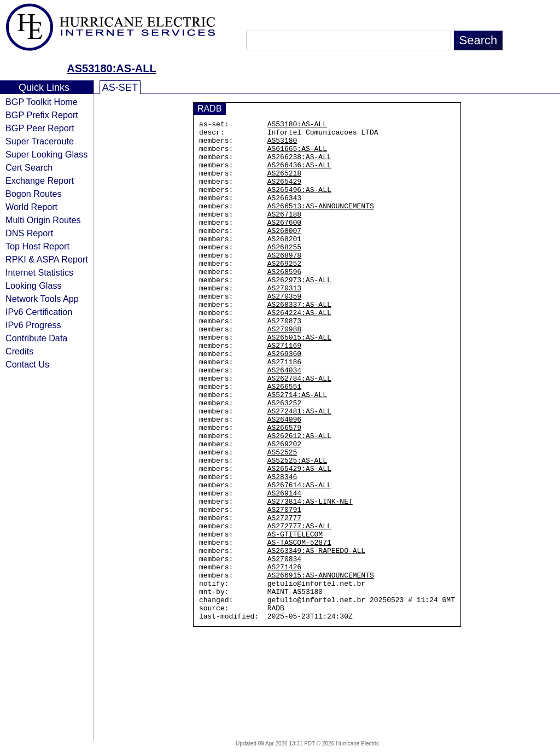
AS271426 (284, 657)
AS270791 (284, 588)
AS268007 (284, 253)
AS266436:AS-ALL (299, 174)
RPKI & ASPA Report (47, 259)
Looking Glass (34, 285)
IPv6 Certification (39, 312)
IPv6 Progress (33, 325)
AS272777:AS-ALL (299, 608)
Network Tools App (42, 299)
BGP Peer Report (40, 128)
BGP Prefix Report (42, 115)
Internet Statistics (39, 272)
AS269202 (284, 509)
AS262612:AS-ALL (299, 499)
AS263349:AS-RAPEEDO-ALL (316, 637)
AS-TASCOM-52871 (299, 627)
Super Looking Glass (46, 154)
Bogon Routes (34, 194)
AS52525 (282, 519)
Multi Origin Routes (43, 220)
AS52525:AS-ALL (297, 529)
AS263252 (284, 460)
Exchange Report (40, 180)
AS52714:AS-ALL (297, 450)
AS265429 (284, 194)
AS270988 (284, 371)
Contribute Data (36, 338)
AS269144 (284, 568)
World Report (31, 207)
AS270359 (284, 332)
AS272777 (284, 598)
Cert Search (29, 167)
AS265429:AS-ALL (299, 539)
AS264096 (284, 480)
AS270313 (284, 322)
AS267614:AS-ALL (299, 558)
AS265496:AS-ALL (299, 204)
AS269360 (284, 401)
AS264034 (284, 421)
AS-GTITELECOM (295, 617)
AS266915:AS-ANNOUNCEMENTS (321, 667)
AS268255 (284, 273)
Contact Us (27, 364)
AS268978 (284, 283)
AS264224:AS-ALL (299, 352)
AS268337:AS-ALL (299, 342)
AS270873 (284, 362)
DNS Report (29, 233)
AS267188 (284, 234)
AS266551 (284, 440)
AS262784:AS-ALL (299, 430)
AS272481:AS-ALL (299, 470)
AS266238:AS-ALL (299, 165)
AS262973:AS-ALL (299, 312)
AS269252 (284, 293)
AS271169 (284, 391)
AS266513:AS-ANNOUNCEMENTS (321, 224)
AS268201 (284, 263)
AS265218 (284, 184)
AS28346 (282, 549)
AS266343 (284, 214)
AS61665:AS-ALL (297, 155)
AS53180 (282, 145)
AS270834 (284, 647)
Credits (19, 351)
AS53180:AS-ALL (111, 68)
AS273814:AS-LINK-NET (310, 578)
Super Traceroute (40, 141)
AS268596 (284, 302)
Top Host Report (37, 246)
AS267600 (284, 243)
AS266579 (284, 489)
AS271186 (284, 411)
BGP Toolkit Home (42, 102)
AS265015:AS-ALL (299, 381)
